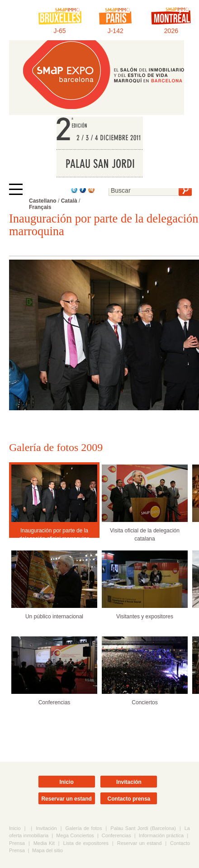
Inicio (66, 782)
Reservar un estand (66, 799)
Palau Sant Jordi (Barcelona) (143, 828)
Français (40, 207)
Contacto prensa (129, 799)
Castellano (43, 201)
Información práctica (161, 835)
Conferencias (116, 835)
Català (69, 201)
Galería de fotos (84, 828)
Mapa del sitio (47, 850)
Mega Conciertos (75, 835)
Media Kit (44, 843)
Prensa (17, 843)
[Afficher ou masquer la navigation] (16, 189)
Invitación (129, 782)
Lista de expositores (86, 843)
